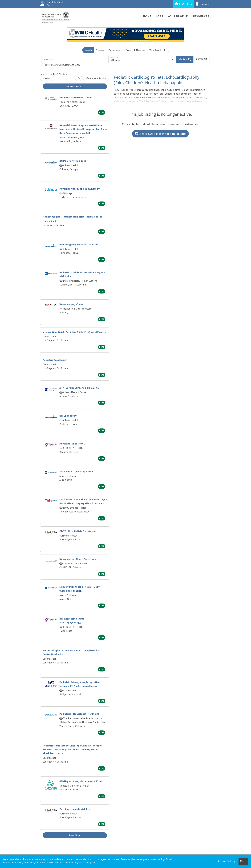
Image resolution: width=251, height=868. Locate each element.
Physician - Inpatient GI (73, 444)
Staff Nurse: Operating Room (76, 471)
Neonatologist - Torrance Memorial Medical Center (72, 217)
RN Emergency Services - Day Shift (79, 244)
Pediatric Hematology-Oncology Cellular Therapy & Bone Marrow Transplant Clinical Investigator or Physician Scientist (73, 749)
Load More (75, 835)
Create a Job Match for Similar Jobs (160, 134)
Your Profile (178, 16)
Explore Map (115, 50)
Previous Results (75, 86)
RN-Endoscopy (68, 416)
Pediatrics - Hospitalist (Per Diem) (79, 714)
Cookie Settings (227, 861)
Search (88, 50)
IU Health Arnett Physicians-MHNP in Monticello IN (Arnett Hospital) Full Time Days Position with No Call (83, 129)
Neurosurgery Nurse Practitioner (79, 559)
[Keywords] (75, 59)
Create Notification (96, 78)
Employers (203, 4)
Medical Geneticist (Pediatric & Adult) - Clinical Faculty (74, 332)
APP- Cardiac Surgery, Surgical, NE (79, 388)
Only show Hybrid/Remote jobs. (62, 65)
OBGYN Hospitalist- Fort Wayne (77, 531)
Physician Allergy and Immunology (79, 189)
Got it (243, 861)
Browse (100, 50)
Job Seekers (183, 4)
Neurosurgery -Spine (71, 304)
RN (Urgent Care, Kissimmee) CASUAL (81, 781)
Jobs (159, 16)
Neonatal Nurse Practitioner (76, 97)
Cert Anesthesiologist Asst (75, 809)
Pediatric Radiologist (55, 360)
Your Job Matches (136, 50)
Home (147, 16)
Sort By (46, 78)
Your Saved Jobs (158, 50)
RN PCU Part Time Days (73, 161)
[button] (202, 59)
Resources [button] (201, 16)
